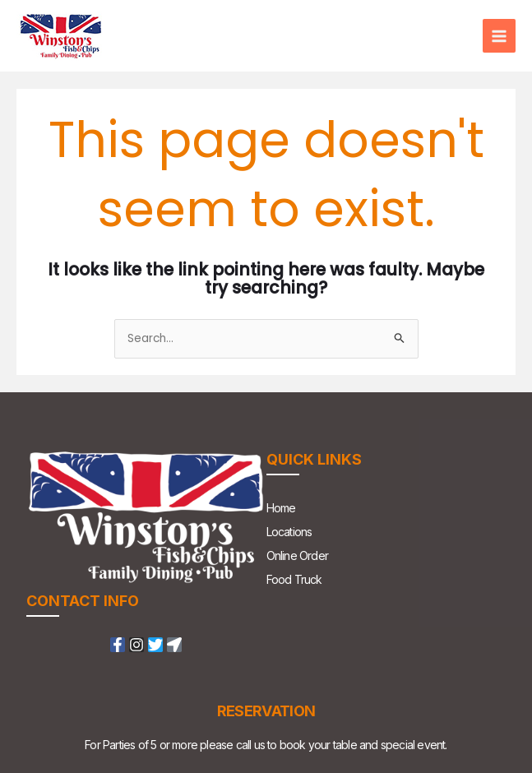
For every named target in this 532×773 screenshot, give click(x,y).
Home (281, 508)
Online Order (297, 555)
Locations (289, 532)
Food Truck (294, 579)
